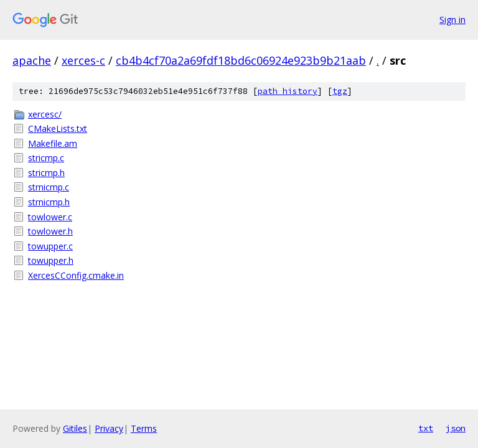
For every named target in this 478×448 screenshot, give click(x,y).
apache (32, 60)
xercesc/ (45, 114)
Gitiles (75, 428)
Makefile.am (53, 143)
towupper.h (51, 260)
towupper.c (50, 246)
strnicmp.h (49, 202)
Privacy (109, 428)
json (456, 428)
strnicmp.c (49, 187)
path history (288, 91)
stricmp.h (46, 173)
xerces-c (83, 60)
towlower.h (50, 231)
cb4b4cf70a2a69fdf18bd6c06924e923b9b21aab (241, 60)
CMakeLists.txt (58, 128)
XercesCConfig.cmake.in (76, 275)
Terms (144, 428)
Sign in (452, 20)
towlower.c (50, 217)
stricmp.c (46, 158)
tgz (340, 91)
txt (426, 428)
